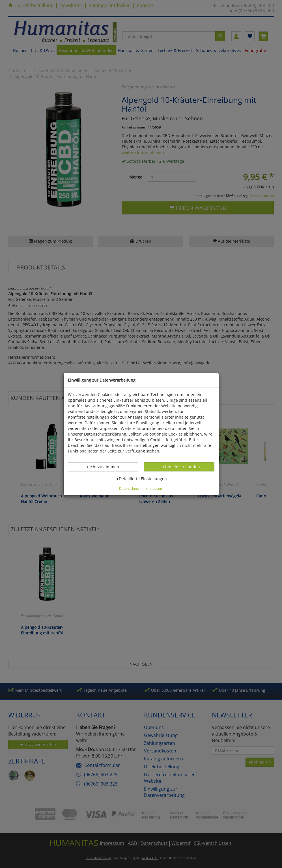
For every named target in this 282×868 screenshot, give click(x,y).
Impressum (154, 488)
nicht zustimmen (106, 467)
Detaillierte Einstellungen (141, 478)
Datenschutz (129, 488)
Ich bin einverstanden (179, 467)
